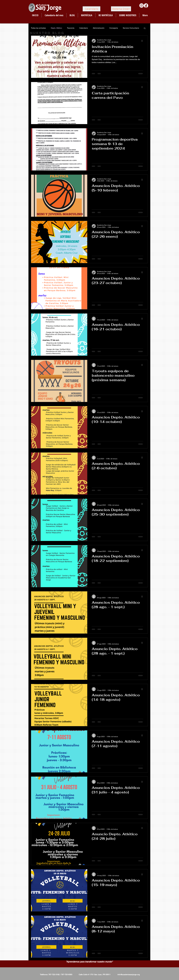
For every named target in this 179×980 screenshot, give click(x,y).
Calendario (84, 28)
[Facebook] (146, 6)
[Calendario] (91, 9)
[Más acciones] (143, 41)
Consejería (114, 28)
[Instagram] (142, 6)
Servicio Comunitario (131, 28)
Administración (99, 28)
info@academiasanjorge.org (129, 975)
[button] (145, 28)
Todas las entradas (38, 28)
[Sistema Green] (121, 9)
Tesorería (71, 28)
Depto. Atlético (56, 28)
